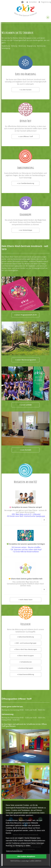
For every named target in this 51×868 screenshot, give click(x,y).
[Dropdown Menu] (48, 17)
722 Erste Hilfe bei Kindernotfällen (26, 552)
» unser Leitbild (25, 405)
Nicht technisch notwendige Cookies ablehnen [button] (26, 861)
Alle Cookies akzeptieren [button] (26, 856)
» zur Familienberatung (26, 183)
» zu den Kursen (26, 90)
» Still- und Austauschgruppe (25, 643)
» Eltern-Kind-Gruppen (25, 656)
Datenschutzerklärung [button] (14, 851)
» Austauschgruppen (25, 668)
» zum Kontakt (25, 450)
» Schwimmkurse (26, 662)
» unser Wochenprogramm (25, 360)
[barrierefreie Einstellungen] (23, 2)
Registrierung (45, 2)
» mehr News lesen (26, 600)
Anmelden (31, 2)
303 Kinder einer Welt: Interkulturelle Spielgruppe (26, 516)
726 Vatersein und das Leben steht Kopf (26, 550)
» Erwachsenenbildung (26, 674)
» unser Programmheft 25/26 (25, 315)
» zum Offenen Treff (26, 137)
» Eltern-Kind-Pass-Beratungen (26, 649)
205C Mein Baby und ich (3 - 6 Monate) (26, 514)
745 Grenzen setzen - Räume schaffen (26, 547)
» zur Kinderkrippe (25, 230)
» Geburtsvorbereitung (25, 637)
